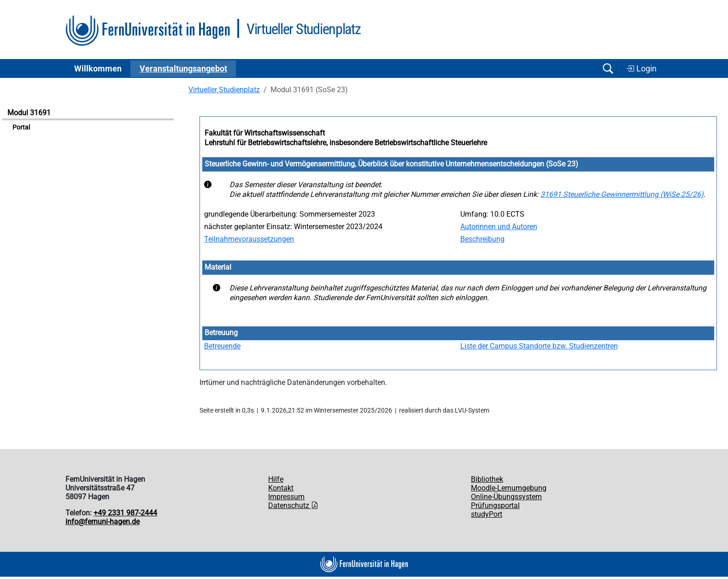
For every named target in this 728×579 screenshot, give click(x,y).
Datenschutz (293, 505)
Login (641, 69)
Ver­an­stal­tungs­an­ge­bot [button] (183, 69)
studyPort (487, 514)
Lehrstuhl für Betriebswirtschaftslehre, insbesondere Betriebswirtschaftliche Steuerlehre (346, 143)
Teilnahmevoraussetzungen (249, 239)
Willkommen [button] (98, 69)
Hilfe (276, 479)
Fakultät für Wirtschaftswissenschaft (265, 133)
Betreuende (222, 346)
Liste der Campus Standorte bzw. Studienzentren (539, 346)
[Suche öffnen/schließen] (608, 68)
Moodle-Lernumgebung (509, 488)
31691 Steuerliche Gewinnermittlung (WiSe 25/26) (622, 194)
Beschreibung (482, 239)
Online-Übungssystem (506, 497)
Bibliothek (487, 479)
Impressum (286, 497)
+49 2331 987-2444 (125, 513)
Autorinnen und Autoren (499, 227)
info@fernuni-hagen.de (103, 522)
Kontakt (281, 488)
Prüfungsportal (495, 505)
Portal (21, 127)
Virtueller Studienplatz (224, 90)
